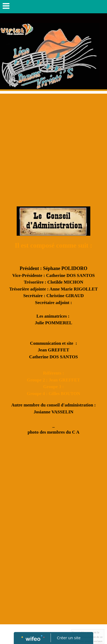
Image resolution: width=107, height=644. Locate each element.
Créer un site (69, 638)
